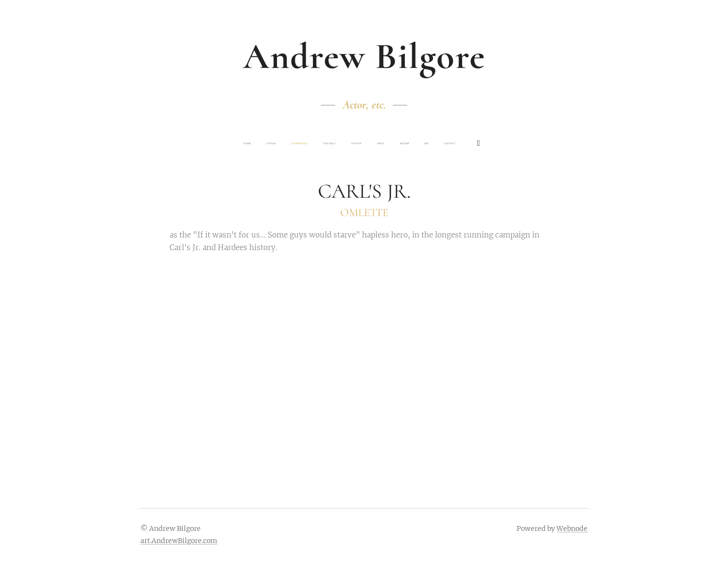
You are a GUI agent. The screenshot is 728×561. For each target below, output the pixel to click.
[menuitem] (298, 144)
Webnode (572, 528)
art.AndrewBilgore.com (179, 541)
